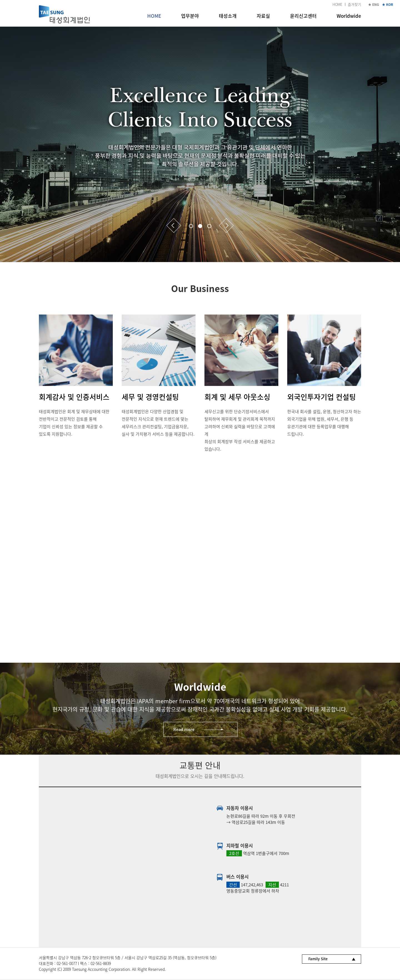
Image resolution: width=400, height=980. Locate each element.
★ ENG (374, 4)
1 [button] (191, 226)
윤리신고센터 (303, 16)
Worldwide (349, 16)
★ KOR (387, 4)
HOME (337, 4)
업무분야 (190, 16)
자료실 (263, 16)
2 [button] (200, 226)
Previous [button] (174, 225)
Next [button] (226, 225)
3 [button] (209, 226)
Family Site (318, 959)
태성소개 (228, 16)
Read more (184, 729)
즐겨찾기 (354, 4)
